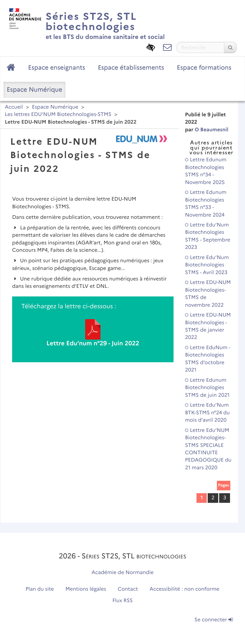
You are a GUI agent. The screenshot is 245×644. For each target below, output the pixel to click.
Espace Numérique (34, 89)
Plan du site (40, 589)
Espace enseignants (57, 67)
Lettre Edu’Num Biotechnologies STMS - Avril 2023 (207, 265)
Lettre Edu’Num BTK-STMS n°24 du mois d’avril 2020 (207, 413)
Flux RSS (122, 601)
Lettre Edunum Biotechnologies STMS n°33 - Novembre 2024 (206, 204)
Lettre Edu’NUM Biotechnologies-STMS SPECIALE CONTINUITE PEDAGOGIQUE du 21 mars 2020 (208, 449)
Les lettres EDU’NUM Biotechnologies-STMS (58, 115)
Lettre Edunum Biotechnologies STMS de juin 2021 (207, 388)
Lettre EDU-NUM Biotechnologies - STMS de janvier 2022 (208, 326)
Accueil (14, 107)
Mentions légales (86, 589)
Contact (128, 589)
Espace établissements (131, 67)
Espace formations (204, 67)
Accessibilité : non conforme (185, 589)
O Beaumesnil (212, 130)
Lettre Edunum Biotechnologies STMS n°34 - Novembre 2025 (206, 171)
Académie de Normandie (123, 573)
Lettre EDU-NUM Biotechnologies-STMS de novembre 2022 (208, 294)
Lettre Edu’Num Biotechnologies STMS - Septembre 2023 (208, 236)
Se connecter (214, 620)
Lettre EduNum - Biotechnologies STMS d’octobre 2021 (208, 359)
